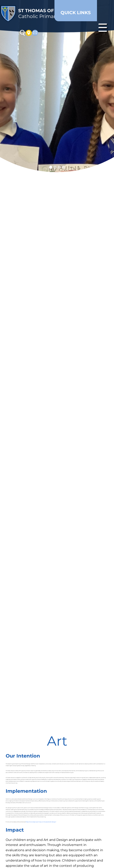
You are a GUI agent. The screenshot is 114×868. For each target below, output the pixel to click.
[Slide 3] (59, 167)
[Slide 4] (63, 167)
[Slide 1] (51, 167)
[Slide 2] (55, 167)
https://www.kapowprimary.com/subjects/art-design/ (41, 822)
